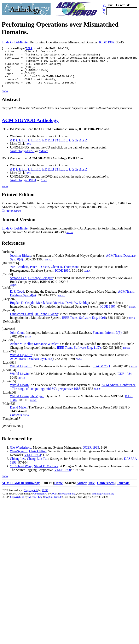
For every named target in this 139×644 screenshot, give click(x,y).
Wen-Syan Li (19, 459)
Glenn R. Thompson (64, 275)
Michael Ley (35, 505)
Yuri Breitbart (19, 275)
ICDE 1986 (63, 279)
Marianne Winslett (46, 352)
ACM (54, 502)
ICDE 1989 (107, 42)
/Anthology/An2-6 (22, 159)
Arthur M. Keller (21, 352)
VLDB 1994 (33, 463)
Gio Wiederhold (21, 456)
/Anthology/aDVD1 (23, 188)
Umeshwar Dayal (22, 322)
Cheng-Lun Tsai (38, 467)
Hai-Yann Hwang (46, 322)
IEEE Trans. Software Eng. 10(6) (84, 326)
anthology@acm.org (103, 502)
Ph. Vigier (37, 404)
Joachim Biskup (21, 264)
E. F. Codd (17, 300)
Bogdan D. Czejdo (22, 311)
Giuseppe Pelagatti (41, 286)
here (29, 152)
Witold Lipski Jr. (21, 363)
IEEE (45, 498)
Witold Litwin (19, 382)
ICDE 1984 (124, 382)
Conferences (106, 491)
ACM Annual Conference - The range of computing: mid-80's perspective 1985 (73, 395)
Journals (123, 491)
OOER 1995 (91, 456)
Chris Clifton (38, 459)
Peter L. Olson (39, 275)
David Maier (18, 415)
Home (59, 491)
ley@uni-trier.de (53, 505)
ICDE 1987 (108, 315)
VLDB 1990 (63, 478)
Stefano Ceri (18, 286)
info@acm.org (67, 502)
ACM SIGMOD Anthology (30, 128)
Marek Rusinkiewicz (50, 311)
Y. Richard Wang (21, 474)
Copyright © (31, 498)
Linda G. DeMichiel (15, 42)
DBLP (29, 49)
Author (81, 491)
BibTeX (5, 99)
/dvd (44, 188)
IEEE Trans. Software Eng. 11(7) (79, 356)
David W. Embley (77, 311)
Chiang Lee (18, 467)
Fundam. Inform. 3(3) (107, 341)
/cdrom (44, 159)
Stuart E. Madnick (46, 474)
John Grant (17, 341)
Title (91, 491)
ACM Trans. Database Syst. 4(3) (32, 367)
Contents (8, 219)
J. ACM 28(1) (102, 374)
